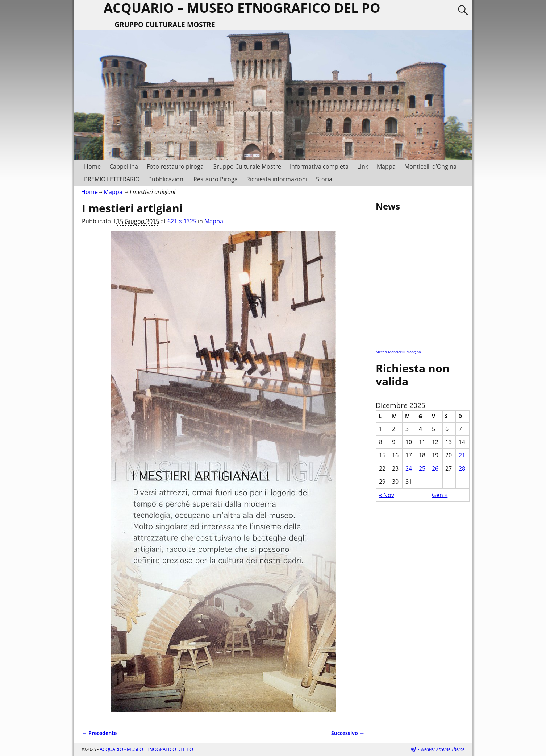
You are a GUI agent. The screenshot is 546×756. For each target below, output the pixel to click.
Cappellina (124, 166)
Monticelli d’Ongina (430, 166)
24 (409, 468)
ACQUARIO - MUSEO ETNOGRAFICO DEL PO (146, 749)
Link (363, 166)
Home (92, 166)
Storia (324, 179)
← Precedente (99, 733)
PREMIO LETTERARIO (112, 179)
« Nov (387, 495)
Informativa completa (319, 166)
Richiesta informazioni (277, 179)
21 (462, 455)
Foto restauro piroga (175, 166)
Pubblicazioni (166, 179)
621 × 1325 (182, 221)
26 (435, 468)
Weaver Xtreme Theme (442, 749)
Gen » (440, 495)
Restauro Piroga (216, 179)
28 (462, 468)
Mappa (386, 166)
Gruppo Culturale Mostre (247, 166)
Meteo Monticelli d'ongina (398, 352)
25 (422, 468)
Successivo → (348, 733)
